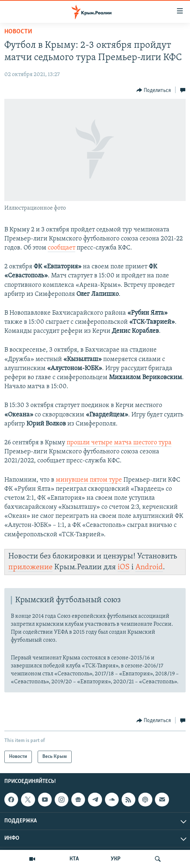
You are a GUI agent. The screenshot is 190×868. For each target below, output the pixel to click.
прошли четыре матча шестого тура (119, 443)
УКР (116, 859)
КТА (74, 859)
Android (149, 567)
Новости (18, 32)
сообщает (62, 248)
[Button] (154, 90)
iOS (124, 567)
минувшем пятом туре (89, 480)
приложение (30, 567)
